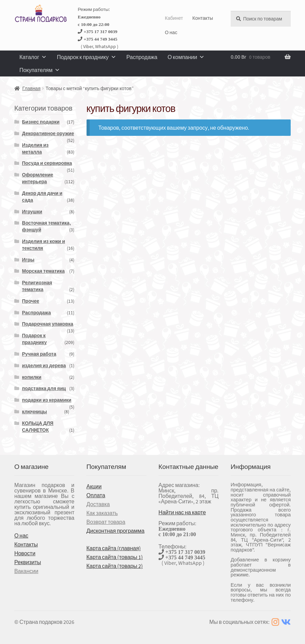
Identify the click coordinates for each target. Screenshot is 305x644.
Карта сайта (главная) (113, 548)
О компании (186, 57)
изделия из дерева (44, 366)
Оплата (96, 495)
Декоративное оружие (48, 133)
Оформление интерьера (38, 178)
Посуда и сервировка (47, 163)
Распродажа (142, 57)
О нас (171, 32)
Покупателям (40, 70)
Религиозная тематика (37, 286)
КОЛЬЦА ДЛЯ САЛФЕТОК (38, 427)
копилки (32, 377)
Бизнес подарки (41, 122)
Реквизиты (28, 562)
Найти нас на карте (182, 512)
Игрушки (32, 212)
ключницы (35, 412)
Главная (31, 88)
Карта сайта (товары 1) (114, 557)
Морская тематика (43, 271)
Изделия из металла (35, 148)
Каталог (33, 57)
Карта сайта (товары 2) (114, 566)
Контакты (202, 18)
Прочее (31, 301)
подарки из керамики (47, 400)
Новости (25, 553)
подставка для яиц (44, 388)
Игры (28, 260)
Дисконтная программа (115, 531)
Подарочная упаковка (48, 324)
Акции (94, 486)
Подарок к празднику (87, 57)
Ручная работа (39, 354)
